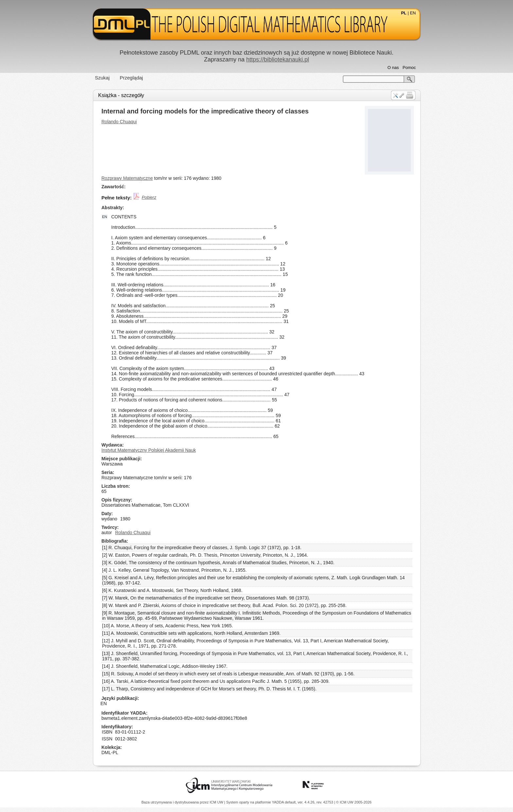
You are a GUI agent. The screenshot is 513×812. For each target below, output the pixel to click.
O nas (393, 68)
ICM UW (217, 802)
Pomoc (409, 68)
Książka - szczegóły (121, 95)
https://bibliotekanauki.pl (277, 59)
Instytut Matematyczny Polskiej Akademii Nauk (149, 450)
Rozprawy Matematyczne (127, 178)
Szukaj (102, 78)
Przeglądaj (131, 78)
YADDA (278, 802)
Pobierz (149, 197)
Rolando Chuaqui (119, 122)
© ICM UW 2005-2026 (354, 802)
